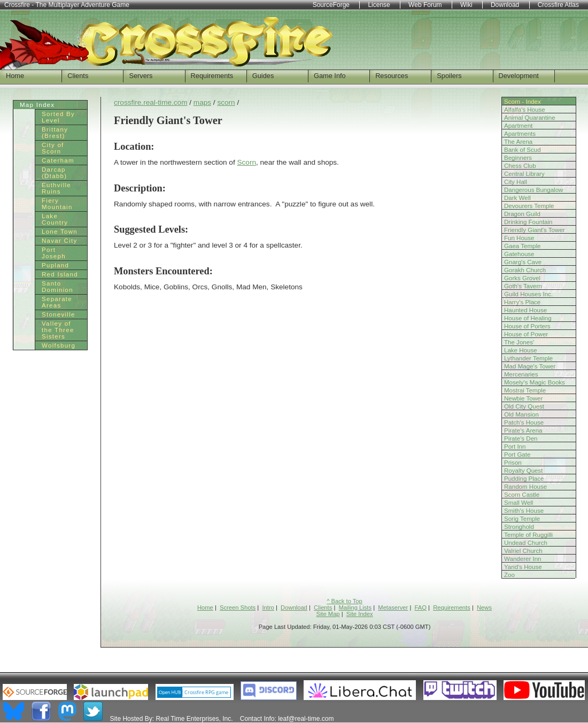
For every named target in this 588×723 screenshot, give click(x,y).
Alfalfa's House (525, 110)
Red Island (60, 274)
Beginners (518, 158)
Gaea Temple (522, 246)
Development (519, 76)
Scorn (246, 162)
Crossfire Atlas (558, 5)
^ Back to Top (345, 601)
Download (294, 607)
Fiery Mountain (57, 204)
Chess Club (520, 166)
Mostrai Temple (525, 390)
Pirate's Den (521, 439)
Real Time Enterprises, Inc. (194, 719)
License (379, 5)
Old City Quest (524, 406)
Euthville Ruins (56, 188)
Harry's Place (522, 302)
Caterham (58, 160)
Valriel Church (523, 551)
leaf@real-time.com (306, 719)
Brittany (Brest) (55, 133)
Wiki (466, 5)
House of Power (526, 334)
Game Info (330, 76)
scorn (226, 102)
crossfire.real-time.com (150, 102)
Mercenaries (521, 374)
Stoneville (59, 314)
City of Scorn (53, 148)
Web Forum (425, 5)
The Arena (518, 142)
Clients (78, 76)
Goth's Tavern (523, 286)
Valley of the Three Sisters (58, 330)
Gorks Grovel (522, 278)
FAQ (421, 607)
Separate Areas (57, 302)
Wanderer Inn (523, 559)
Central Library (524, 174)
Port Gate (517, 455)
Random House (525, 487)
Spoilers (449, 76)
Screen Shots (238, 607)
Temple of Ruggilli (528, 535)
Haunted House (525, 310)
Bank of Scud (523, 150)
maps (202, 102)
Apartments (520, 134)
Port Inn (515, 447)
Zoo (509, 575)
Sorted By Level (58, 117)
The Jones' (519, 342)
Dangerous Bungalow (533, 190)
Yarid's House (523, 567)
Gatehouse (519, 254)
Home (15, 76)
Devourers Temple (529, 206)
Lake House (521, 350)
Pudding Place (524, 479)
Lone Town (60, 232)
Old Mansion (521, 414)
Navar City (60, 241)
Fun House (519, 238)
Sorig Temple (522, 519)
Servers (141, 76)
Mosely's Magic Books (535, 382)
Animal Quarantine (530, 118)
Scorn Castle (522, 495)
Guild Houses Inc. (528, 294)
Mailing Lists (355, 607)
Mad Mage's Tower (530, 366)
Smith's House (524, 511)
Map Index (37, 105)
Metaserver (393, 607)
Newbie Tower (523, 398)
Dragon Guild (522, 214)
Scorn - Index (523, 102)
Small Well (519, 503)
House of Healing (528, 318)
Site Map (328, 614)
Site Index (360, 614)
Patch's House (524, 422)
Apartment (518, 126)
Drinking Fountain (528, 222)
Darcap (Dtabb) (54, 173)
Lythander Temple (528, 358)
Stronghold (519, 527)
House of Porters (527, 326)
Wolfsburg (59, 345)
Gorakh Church (525, 270)
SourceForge (331, 5)
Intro (268, 607)
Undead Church (526, 543)
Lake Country (55, 219)
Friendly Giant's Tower (535, 230)
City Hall (516, 182)
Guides (263, 76)
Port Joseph (54, 253)
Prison (513, 463)
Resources (392, 76)
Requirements (212, 76)
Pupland (55, 265)
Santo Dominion (57, 287)
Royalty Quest (524, 471)
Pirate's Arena (523, 430)
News (484, 607)
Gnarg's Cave (523, 262)
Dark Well (517, 198)
